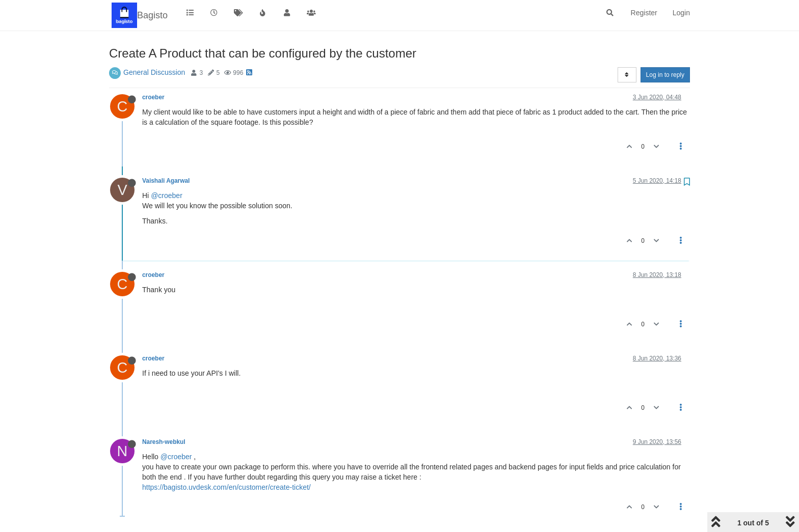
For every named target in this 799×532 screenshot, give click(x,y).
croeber (153, 97)
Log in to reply (665, 75)
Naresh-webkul (164, 442)
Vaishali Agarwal (166, 181)
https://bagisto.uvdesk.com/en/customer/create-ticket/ (227, 487)
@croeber (167, 195)
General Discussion (154, 72)
